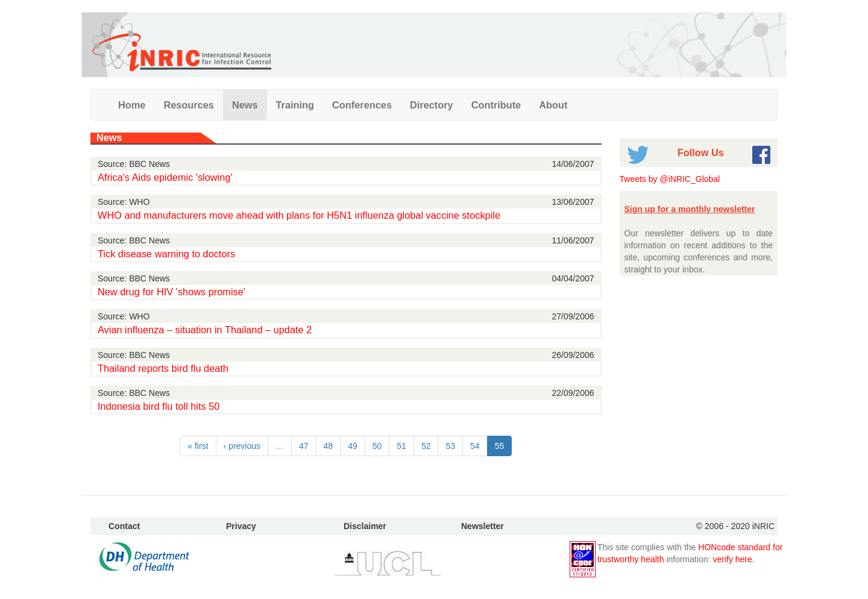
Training (295, 105)
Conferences (362, 105)
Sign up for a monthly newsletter (690, 209)
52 (426, 446)
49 (353, 446)
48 (329, 446)
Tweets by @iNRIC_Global (670, 179)
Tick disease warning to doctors (166, 254)
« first (198, 446)
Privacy (241, 526)
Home (132, 105)
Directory (432, 105)
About (553, 105)
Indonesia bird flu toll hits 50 (159, 406)
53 (450, 446)
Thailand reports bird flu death (163, 368)
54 (475, 446)
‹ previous (242, 446)
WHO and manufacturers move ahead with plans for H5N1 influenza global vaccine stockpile (299, 215)
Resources (189, 105)
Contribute (496, 105)
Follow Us (701, 152)
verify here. (733, 559)
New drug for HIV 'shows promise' (171, 292)
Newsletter (483, 526)
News (245, 105)
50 (377, 446)
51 (401, 446)
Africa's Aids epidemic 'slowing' (165, 177)
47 (304, 446)
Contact (124, 526)
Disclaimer (365, 526)
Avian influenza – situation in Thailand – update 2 (205, 330)
